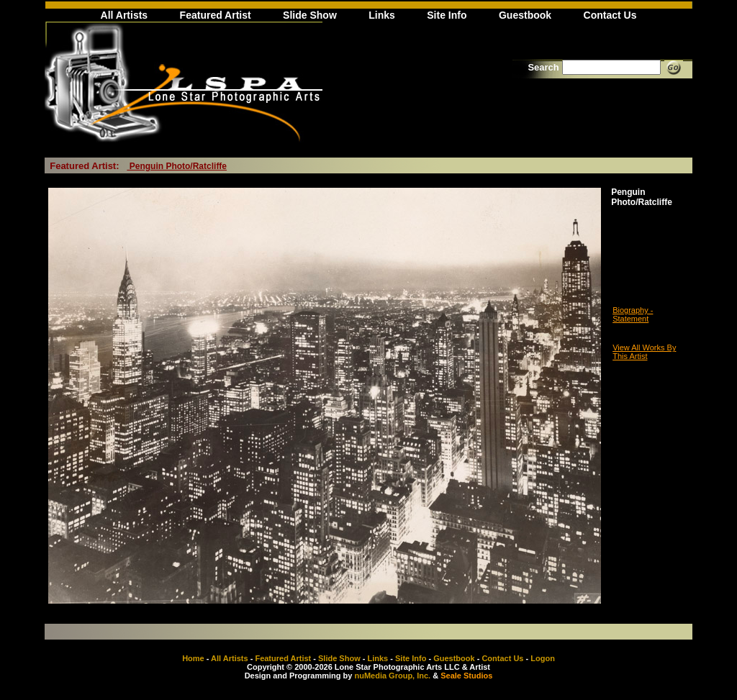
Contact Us (610, 15)
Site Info (447, 15)
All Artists (125, 15)
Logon (543, 658)
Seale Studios (466, 676)
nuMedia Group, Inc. (392, 676)
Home (193, 658)
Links (382, 15)
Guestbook (525, 15)
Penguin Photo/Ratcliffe (177, 166)
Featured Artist (216, 15)
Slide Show (310, 15)
